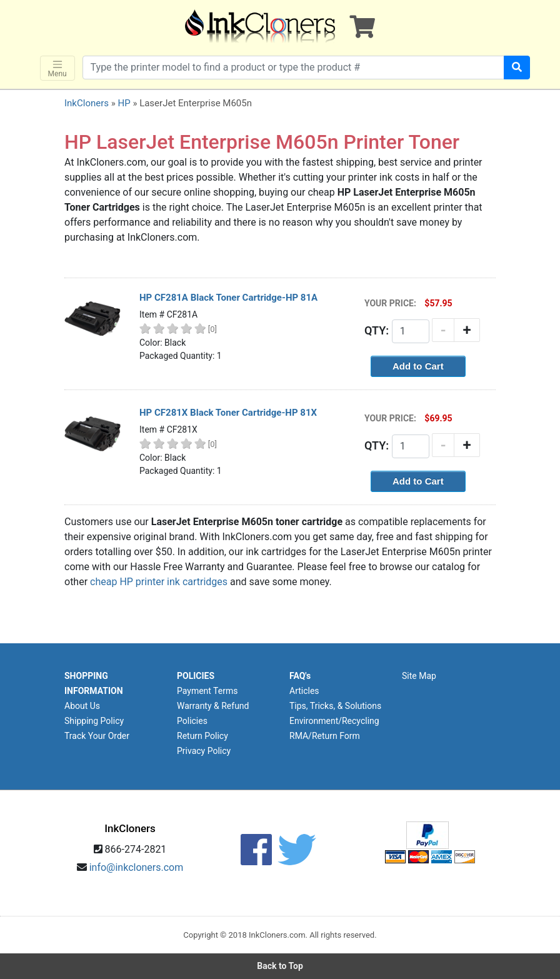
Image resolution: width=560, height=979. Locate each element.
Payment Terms (207, 691)
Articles (304, 691)
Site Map (419, 676)
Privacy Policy (204, 751)
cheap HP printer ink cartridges (159, 582)
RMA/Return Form (325, 736)
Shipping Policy (94, 721)
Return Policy (202, 736)
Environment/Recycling (334, 721)
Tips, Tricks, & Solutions (335, 706)
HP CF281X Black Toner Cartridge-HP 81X (228, 413)
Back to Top (280, 966)
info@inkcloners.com (137, 867)
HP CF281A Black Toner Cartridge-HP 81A (228, 298)
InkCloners (87, 103)
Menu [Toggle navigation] (57, 68)
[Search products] (294, 68)
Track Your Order (97, 736)
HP (124, 103)
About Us (82, 706)
